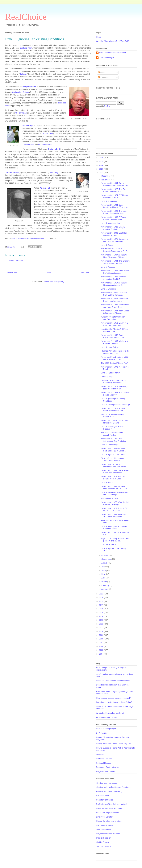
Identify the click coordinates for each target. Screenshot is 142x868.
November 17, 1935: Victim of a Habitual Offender (114, 342)
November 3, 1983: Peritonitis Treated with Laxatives (114, 515)
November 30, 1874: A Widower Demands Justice (114, 196)
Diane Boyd (28, 126)
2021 (102, 594)
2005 (102, 650)
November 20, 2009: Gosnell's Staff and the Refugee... (114, 294)
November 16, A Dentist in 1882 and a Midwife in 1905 (114, 358)
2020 (102, 597)
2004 (102, 654)
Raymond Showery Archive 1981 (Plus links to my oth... (115, 540)
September (106, 559)
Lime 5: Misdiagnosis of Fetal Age (115, 405)
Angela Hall (45, 188)
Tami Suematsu (12, 173)
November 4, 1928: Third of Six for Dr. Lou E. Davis (114, 509)
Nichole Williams (45, 144)
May (104, 574)
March (104, 582)
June (104, 570)
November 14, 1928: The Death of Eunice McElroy (115, 394)
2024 (102, 165)
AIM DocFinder (103, 796)
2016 (102, 609)
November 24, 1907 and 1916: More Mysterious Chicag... (114, 256)
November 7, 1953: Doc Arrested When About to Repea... (115, 472)
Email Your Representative (107, 813)
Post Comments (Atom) (54, 281)
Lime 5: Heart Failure (110, 347)
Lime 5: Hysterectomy (110, 373)
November (106, 180)
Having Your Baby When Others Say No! (113, 744)
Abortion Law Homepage (107, 783)
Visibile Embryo (103, 842)
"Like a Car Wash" (109, 544)
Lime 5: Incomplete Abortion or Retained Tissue (114, 528)
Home (49, 273)
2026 (102, 158)
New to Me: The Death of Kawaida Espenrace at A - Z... (115, 250)
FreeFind (107, 106)
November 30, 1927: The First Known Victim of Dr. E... (114, 190)
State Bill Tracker (103, 838)
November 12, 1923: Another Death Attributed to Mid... (113, 410)
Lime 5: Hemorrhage (110, 445)
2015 (102, 613)
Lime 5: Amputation (109, 201)
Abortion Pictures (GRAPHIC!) (109, 791)
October (105, 555)
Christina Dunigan (107, 58)
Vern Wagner (55, 173)
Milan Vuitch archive (109, 498)
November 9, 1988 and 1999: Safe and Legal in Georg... (113, 450)
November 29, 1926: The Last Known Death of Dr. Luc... (114, 212)
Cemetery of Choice (105, 800)
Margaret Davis (29, 87)
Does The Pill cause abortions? (109, 808)
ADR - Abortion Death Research (113, 53)
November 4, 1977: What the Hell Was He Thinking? (115, 503)
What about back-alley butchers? (110, 713)
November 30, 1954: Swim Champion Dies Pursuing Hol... (115, 184)
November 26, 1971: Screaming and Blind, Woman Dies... (114, 240)
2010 (102, 631)
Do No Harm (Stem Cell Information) (112, 804)
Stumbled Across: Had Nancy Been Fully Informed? (113, 382)
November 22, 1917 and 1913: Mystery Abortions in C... (114, 284)
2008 (102, 639)
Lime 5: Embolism (108, 289)
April (104, 578)
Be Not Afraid (102, 733)
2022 (102, 173)
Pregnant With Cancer (106, 771)
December (106, 176)
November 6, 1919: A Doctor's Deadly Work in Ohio (114, 478)
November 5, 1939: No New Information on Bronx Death (114, 488)
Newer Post (12, 273)
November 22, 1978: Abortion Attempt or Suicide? (113, 278)
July (103, 567)
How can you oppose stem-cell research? (114, 698)
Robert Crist (48, 134)
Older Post (84, 273)
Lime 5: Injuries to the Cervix (113, 455)
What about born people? (107, 717)
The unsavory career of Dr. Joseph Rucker (112, 434)
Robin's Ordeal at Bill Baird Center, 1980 (112, 416)
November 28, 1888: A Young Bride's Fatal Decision (113, 218)
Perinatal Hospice (104, 763)
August (105, 563)
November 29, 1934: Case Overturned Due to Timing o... (115, 206)
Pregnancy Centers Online (107, 767)
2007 (102, 643)
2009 (102, 635)
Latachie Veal (28, 144)
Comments (104, 77)
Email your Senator (104, 817)
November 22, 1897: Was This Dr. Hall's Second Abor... (115, 272)
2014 (102, 616)
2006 (102, 646)
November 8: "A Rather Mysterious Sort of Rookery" (114, 465)
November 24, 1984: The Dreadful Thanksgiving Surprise (115, 262)
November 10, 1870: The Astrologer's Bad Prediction (114, 440)
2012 (102, 624)
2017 (102, 605)
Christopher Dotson (20, 92)
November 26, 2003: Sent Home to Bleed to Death (115, 234)
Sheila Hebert (54, 149)
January (105, 589)
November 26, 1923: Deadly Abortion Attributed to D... (113, 228)
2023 (102, 169)
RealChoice (26, 17)
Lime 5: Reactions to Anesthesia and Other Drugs (115, 494)
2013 (102, 620)
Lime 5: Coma (107, 245)
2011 (102, 628)
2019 (102, 601)
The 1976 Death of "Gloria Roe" (114, 363)
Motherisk (100, 755)
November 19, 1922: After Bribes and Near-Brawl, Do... (115, 306)
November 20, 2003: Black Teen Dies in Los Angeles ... (115, 300)
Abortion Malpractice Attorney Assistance (114, 787)
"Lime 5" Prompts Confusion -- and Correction (114, 318)
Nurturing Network (104, 759)
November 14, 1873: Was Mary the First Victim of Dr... (114, 388)
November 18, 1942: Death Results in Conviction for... (113, 336)
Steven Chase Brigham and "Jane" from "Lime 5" (113, 459)
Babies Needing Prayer (106, 729)
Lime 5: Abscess (108, 267)
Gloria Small (21, 113)
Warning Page (107, 377)
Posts (101, 73)
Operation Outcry (103, 829)
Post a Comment (16, 260)
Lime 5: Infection (108, 482)
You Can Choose (103, 846)
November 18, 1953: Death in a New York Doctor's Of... (114, 324)
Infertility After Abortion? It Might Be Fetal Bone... (114, 330)
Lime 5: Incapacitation (110, 223)
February (106, 585)
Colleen (23, 74)
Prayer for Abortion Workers (108, 834)
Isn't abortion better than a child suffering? (114, 702)
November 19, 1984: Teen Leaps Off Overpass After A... (115, 312)
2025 (102, 161)
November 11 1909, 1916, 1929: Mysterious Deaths (115, 422)
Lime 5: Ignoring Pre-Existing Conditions (28, 238)
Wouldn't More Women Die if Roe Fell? (113, 41)
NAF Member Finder (105, 825)
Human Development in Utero (109, 821)
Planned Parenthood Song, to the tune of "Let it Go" (115, 352)
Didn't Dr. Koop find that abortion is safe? (114, 681)
